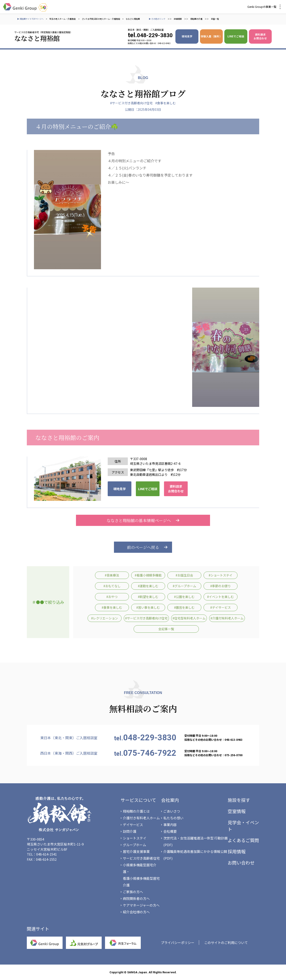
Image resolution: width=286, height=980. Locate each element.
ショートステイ (135, 838)
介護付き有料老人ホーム (141, 818)
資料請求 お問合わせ (260, 36)
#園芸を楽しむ (184, 607)
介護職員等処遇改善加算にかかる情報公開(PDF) (195, 855)
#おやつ (112, 597)
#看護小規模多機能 (148, 575)
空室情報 (237, 811)
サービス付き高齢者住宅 (141, 858)
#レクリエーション (105, 618)
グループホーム (135, 845)
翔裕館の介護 (196, 19)
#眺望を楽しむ (148, 597)
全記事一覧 (166, 629)
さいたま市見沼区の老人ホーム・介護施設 (101, 19)
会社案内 (170, 800)
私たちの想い (173, 818)
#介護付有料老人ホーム (227, 618)
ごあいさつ (172, 811)
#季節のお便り (221, 586)
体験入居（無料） (211, 36)
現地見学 (187, 36)
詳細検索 (178, 19)
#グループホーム (184, 586)
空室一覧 (215, 19)
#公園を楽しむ (184, 597)
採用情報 (237, 851)
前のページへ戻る (143, 547)
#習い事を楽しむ (148, 607)
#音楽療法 (112, 575)
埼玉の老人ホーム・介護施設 (63, 19)
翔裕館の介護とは (136, 811)
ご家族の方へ (133, 892)
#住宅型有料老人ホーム (189, 618)
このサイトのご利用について (226, 943)
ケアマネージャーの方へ (141, 905)
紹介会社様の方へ (136, 912)
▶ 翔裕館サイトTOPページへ (30, 19)
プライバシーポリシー (178, 943)
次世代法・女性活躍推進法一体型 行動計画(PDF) (196, 841)
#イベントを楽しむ (221, 597)
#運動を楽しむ (148, 586)
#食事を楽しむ (166, 103)
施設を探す (239, 800)
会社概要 (170, 831)
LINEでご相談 (236, 36)
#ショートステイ (221, 575)
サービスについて (138, 800)
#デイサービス (221, 607)
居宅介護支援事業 (136, 851)
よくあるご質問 (243, 840)
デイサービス (133, 825)
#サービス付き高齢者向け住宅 (131, 103)
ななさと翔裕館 (133, 19)
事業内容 (170, 825)
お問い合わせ (241, 863)
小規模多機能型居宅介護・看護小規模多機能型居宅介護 (141, 875)
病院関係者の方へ (136, 898)
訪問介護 (130, 831)
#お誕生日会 (184, 575)
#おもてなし (112, 586)
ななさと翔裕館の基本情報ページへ (143, 520)
